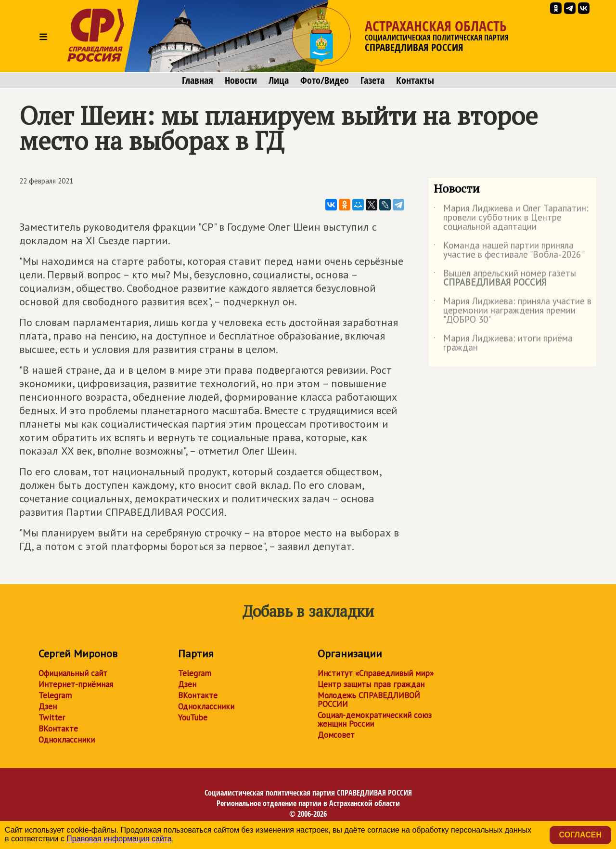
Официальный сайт (73, 673)
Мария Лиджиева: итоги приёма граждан (503, 343)
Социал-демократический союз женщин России (375, 719)
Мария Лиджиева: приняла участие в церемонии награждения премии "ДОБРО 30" (513, 311)
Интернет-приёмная (76, 684)
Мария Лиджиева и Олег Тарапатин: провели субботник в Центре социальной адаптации (511, 218)
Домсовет (336, 735)
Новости (241, 80)
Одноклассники (67, 740)
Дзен (48, 706)
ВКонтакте (58, 729)
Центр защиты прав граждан (371, 684)
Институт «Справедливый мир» (376, 673)
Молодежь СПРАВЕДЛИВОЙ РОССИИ (369, 700)
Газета (372, 80)
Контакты (415, 80)
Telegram (55, 695)
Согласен (580, 835)
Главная (198, 80)
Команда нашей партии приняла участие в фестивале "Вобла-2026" (509, 250)
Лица (279, 80)
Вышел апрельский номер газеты (505, 278)
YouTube (193, 718)
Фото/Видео (325, 80)
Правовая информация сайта (119, 839)
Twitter (52, 718)
